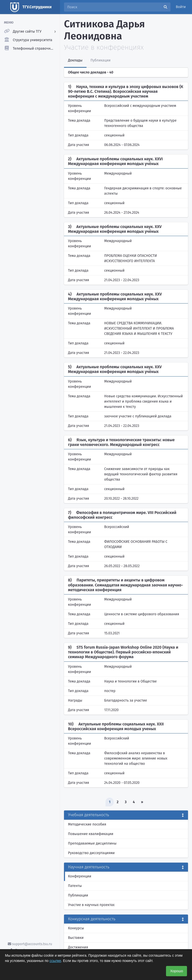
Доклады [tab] (75, 60)
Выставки (76, 938)
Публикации (78, 895)
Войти (181, 7)
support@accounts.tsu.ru (30, 944)
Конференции (80, 876)
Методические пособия (87, 824)
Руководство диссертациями (91, 853)
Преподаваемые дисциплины (92, 843)
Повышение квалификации (91, 834)
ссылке (55, 961)
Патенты (75, 886)
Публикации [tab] (100, 60)
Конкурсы (76, 928)
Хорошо (176, 971)
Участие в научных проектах (91, 905)
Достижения (78, 947)
